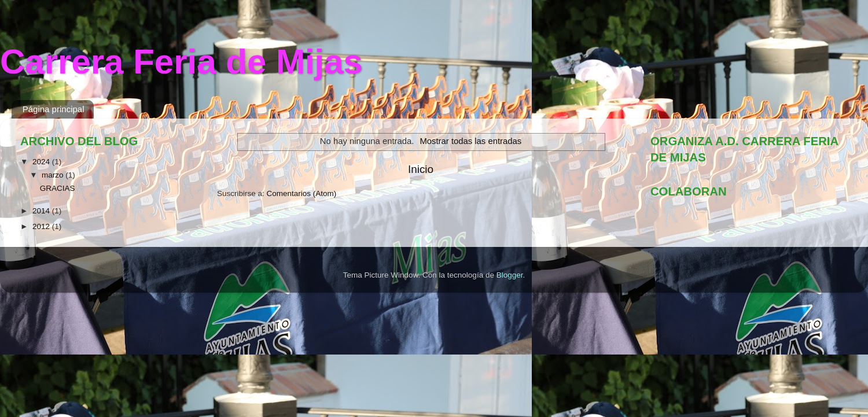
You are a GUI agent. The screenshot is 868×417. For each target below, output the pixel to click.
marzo (54, 175)
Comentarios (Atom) (302, 193)
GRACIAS (58, 188)
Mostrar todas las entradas (470, 141)
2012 (42, 226)
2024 (42, 162)
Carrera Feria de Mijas (181, 62)
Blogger (510, 275)
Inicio (421, 169)
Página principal (54, 109)
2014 (42, 211)
